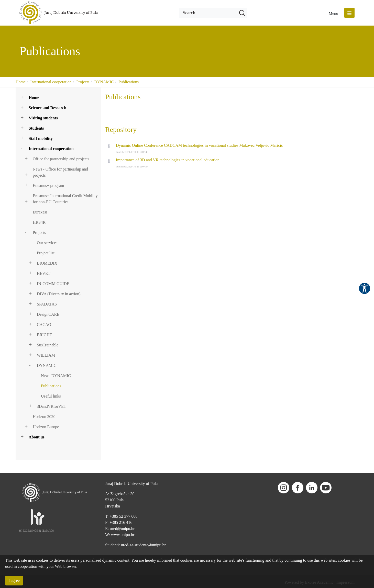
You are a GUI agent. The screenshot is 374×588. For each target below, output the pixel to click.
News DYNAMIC (56, 376)
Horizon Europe (46, 427)
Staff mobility (41, 138)
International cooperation (51, 82)
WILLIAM (46, 355)
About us (37, 437)
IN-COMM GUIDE (53, 284)
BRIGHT (45, 335)
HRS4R (39, 222)
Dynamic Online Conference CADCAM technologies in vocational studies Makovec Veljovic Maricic (199, 145)
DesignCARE (48, 314)
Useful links (51, 396)
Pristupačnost (365, 288)
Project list (46, 253)
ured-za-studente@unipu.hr (143, 545)
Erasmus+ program (48, 185)
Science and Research (47, 108)
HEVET (43, 273)
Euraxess (40, 212)
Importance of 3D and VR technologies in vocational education (168, 160)
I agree (14, 580)
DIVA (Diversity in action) (59, 294)
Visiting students (43, 118)
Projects (83, 82)
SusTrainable (48, 345)
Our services (47, 243)
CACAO (44, 325)
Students (36, 128)
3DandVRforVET (52, 406)
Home (21, 82)
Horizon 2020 (44, 417)
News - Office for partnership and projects (60, 172)
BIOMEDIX (47, 263)
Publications (129, 82)
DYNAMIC (104, 82)
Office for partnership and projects (61, 159)
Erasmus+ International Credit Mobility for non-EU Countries (65, 199)
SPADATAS (47, 304)
